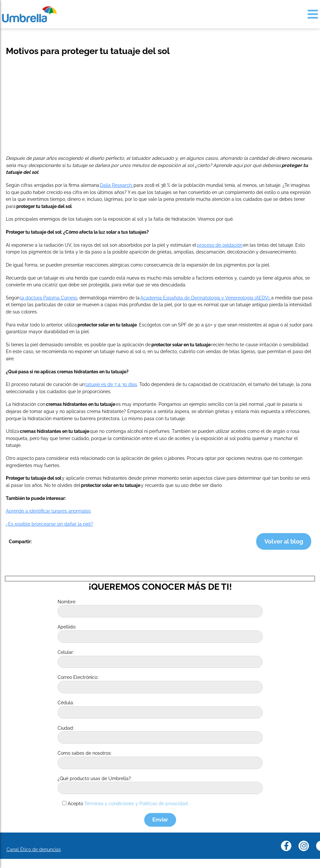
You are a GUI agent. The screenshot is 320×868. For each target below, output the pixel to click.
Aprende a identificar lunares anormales (48, 511)
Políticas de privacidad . (165, 803)
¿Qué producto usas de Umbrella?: (95, 778)
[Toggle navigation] (313, 14)
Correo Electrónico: (78, 677)
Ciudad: (66, 728)
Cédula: (66, 703)
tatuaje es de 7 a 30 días (111, 384)
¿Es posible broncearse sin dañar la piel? (49, 524)
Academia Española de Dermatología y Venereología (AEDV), (205, 298)
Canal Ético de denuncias (34, 849)
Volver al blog (284, 541)
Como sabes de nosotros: (85, 753)
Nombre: (67, 602)
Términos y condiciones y (111, 803)
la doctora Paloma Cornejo (49, 298)
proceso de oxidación (220, 245)
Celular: (66, 652)
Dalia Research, (116, 185)
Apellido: (67, 627)
